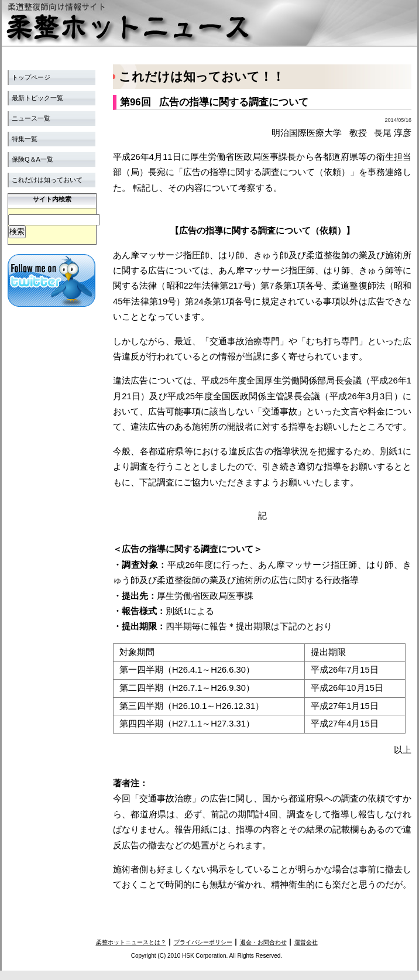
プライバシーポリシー (203, 942)
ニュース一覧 (31, 118)
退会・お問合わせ (263, 942)
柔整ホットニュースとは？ (131, 942)
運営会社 (306, 942)
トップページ (31, 77)
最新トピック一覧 (37, 98)
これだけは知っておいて (47, 180)
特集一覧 (25, 139)
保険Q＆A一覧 (32, 159)
